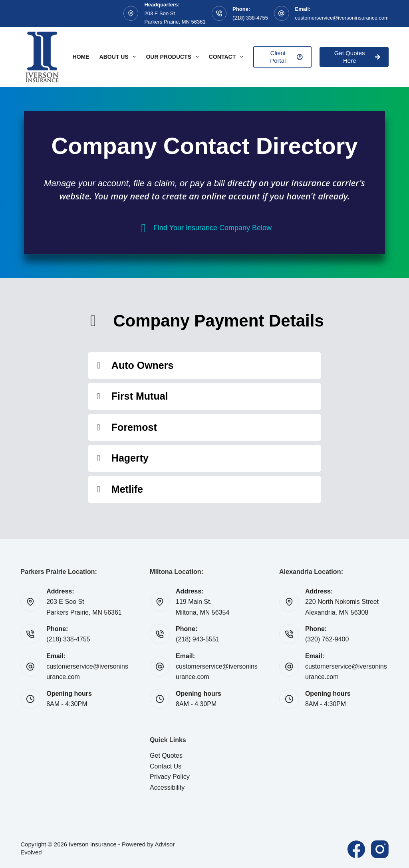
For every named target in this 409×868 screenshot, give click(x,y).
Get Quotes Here (357, 57)
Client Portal (286, 57)
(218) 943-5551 (198, 639)
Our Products (174, 57)
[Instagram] (380, 849)
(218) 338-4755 (250, 18)
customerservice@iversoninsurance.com (342, 18)
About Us (119, 57)
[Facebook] (356, 849)
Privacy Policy (170, 777)
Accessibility (167, 787)
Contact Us (166, 766)
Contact (228, 57)
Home (81, 57)
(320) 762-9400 (327, 639)
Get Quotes (166, 756)
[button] (204, 366)
